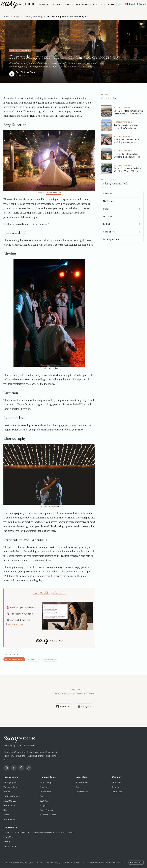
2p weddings (54, 506)
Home (6, 17)
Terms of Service (71, 863)
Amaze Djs (53, 368)
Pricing (7, 842)
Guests (43, 796)
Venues (7, 792)
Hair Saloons (9, 805)
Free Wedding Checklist (49, 593)
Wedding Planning (33, 17)
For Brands (117, 792)
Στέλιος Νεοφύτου (54, 193)
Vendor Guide (10, 846)
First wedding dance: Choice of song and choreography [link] (68, 17)
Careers (116, 787)
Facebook (63, 706)
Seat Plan (44, 801)
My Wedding (46, 782)
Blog (16, 17)
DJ (81, 404)
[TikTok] (29, 768)
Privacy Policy (54, 863)
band (88, 404)
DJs (5, 810)
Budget (43, 805)
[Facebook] (14, 768)
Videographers (10, 787)
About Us (116, 782)
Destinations (82, 792)
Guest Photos (46, 810)
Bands (6, 815)
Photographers (10, 782)
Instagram (84, 706)
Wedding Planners (12, 796)
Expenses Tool (15, 624)
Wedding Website (48, 815)
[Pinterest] (21, 768)
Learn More (9, 837)
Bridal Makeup (10, 801)
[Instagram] (6, 768)
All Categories (10, 819)
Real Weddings (83, 782)
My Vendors (45, 792)
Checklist (44, 787)
